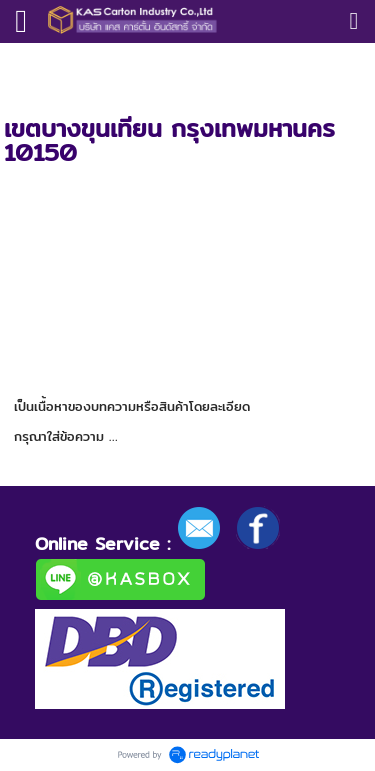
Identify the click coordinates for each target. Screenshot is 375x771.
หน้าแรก (27, 63)
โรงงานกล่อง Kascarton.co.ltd (166, 63)
